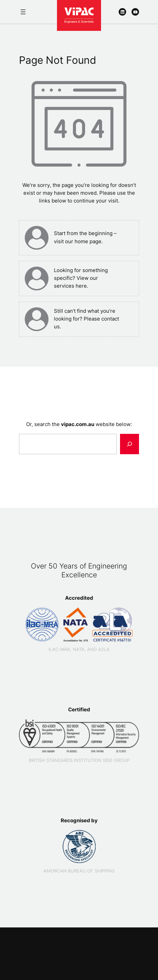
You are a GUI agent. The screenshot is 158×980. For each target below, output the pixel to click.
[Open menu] (23, 12)
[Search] (130, 444)
